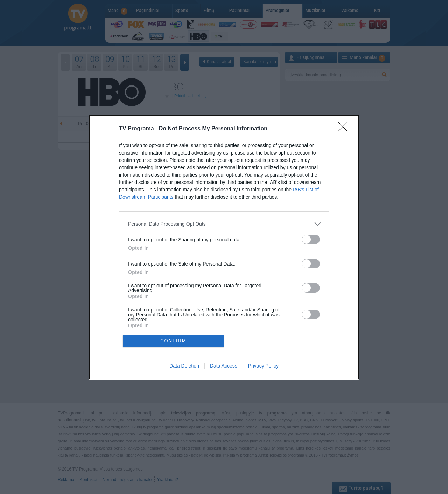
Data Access (224, 366)
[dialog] (224, 247)
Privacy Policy (263, 366)
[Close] (345, 129)
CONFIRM (173, 340)
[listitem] (224, 224)
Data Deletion (184, 366)
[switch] (311, 239)
